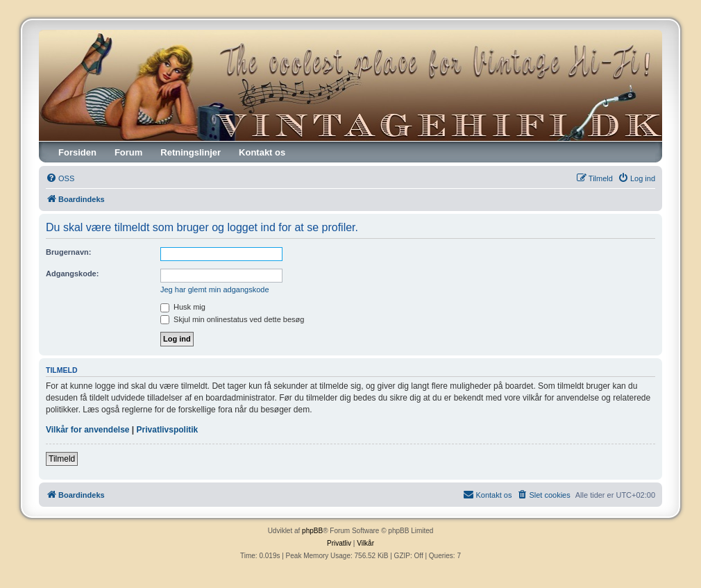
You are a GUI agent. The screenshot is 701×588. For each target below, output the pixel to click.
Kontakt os (262, 152)
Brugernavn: (68, 252)
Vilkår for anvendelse (88, 430)
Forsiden (77, 152)
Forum (128, 152)
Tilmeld (62, 459)
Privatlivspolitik (168, 430)
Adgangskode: (72, 274)
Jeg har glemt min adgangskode (215, 289)
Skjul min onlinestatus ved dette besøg (232, 319)
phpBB (312, 531)
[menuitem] (60, 178)
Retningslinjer (191, 152)
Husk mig (183, 307)
